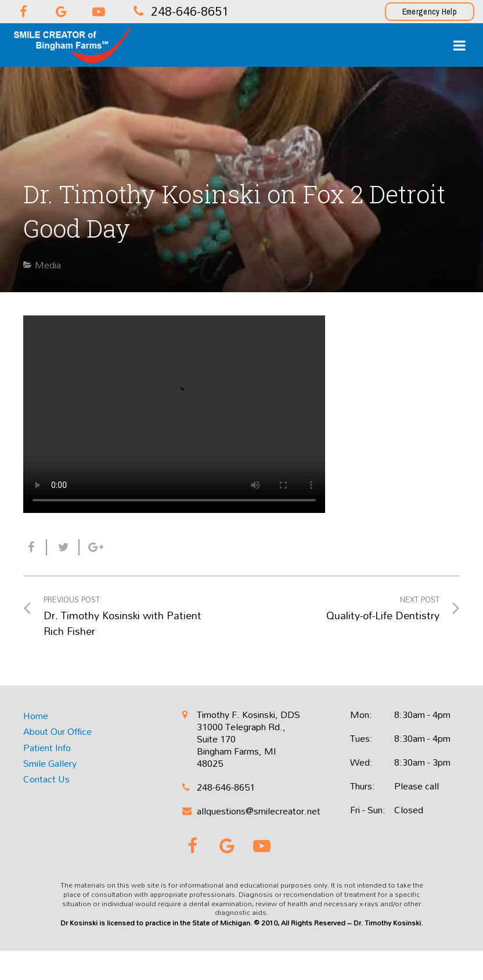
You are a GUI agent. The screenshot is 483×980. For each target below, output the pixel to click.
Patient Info (47, 748)
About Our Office (57, 731)
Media (48, 265)
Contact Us (46, 779)
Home (36, 716)
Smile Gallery (50, 763)
